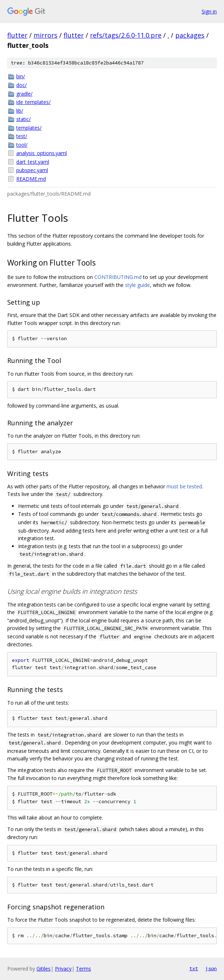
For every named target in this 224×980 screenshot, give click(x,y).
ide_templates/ (33, 102)
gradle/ (24, 94)
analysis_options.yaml (42, 153)
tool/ (22, 145)
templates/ (29, 128)
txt (194, 968)
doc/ (21, 85)
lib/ (20, 111)
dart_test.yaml (33, 162)
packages (190, 35)
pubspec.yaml (32, 170)
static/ (23, 119)
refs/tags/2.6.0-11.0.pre (126, 35)
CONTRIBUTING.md (118, 277)
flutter (17, 35)
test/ (22, 136)
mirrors (46, 35)
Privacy (63, 969)
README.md (31, 179)
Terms (83, 969)
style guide (137, 285)
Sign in (209, 11)
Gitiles (44, 969)
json (211, 968)
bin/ (21, 76)
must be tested (184, 486)
